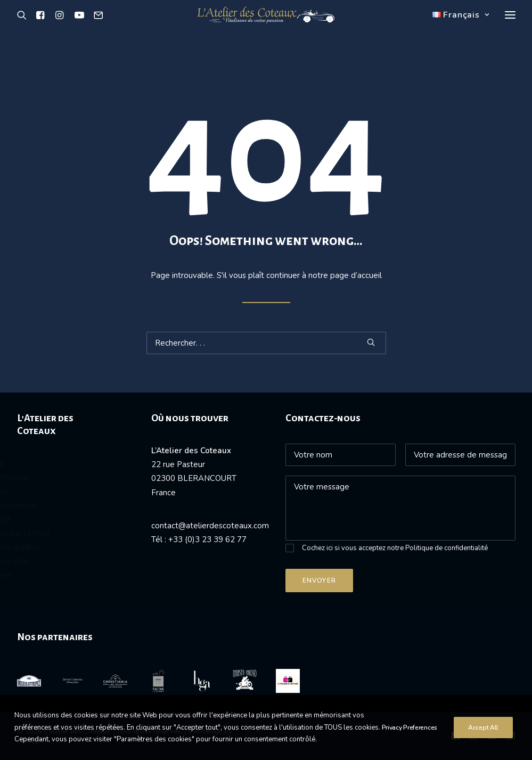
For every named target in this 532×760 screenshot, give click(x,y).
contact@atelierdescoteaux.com (210, 526)
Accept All (483, 741)
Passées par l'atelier (55, 533)
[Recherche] (24, 28)
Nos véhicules (43, 477)
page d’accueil (356, 275)
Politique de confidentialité (447, 548)
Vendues (34, 491)
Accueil (31, 463)
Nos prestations (47, 505)
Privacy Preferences (410, 741)
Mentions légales (49, 547)
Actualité (35, 519)
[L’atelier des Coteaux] (266, 28)
